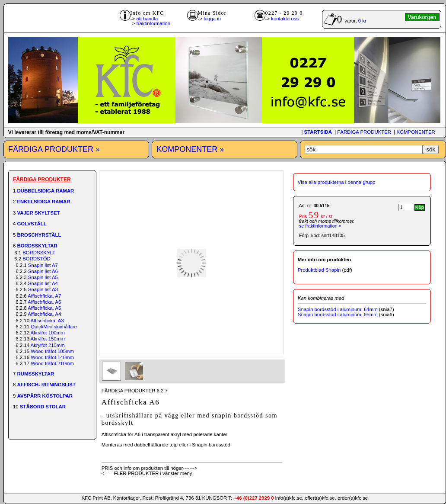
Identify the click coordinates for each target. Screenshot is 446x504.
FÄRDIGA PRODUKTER (364, 132)
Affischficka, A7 (44, 296)
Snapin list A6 (43, 271)
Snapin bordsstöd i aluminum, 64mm (338, 309)
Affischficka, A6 (44, 302)
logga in (212, 19)
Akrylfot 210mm (48, 345)
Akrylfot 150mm (48, 339)
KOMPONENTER (416, 132)
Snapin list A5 (43, 277)
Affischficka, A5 (44, 308)
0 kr (362, 21)
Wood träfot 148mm (52, 357)
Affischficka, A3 (47, 321)
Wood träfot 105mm (52, 351)
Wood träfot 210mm (52, 363)
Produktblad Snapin (319, 270)
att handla (147, 19)
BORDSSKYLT (39, 253)
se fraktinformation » (320, 226)
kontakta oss (285, 19)
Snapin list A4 (43, 283)
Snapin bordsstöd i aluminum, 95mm (338, 315)
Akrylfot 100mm (48, 333)
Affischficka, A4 (44, 314)
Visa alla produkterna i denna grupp (337, 182)
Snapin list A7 (43, 265)
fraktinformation (154, 23)
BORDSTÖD (37, 259)
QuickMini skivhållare (54, 327)
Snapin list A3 (43, 289)
